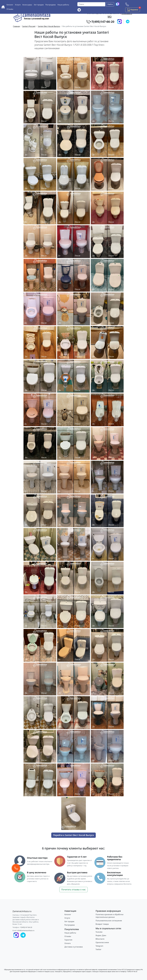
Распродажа (51, 5)
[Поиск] (91, 4)
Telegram (99, 946)
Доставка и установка (74, 947)
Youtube (99, 932)
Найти (110, 4)
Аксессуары (27, 5)
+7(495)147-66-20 (26, 927)
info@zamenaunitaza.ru (26, 930)
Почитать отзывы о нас (73, 890)
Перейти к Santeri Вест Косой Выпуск (73, 835)
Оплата (68, 943)
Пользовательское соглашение (109, 921)
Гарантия (68, 940)
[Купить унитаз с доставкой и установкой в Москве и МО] (3, 7)
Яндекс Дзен (101, 935)
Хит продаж (39, 5)
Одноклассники (102, 942)
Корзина (134, 9)
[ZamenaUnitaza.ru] (22, 911)
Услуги (18, 5)
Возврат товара (102, 924)
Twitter (98, 949)
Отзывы (10, 9)
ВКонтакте (100, 939)
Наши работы (63, 5)
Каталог (10, 5)
